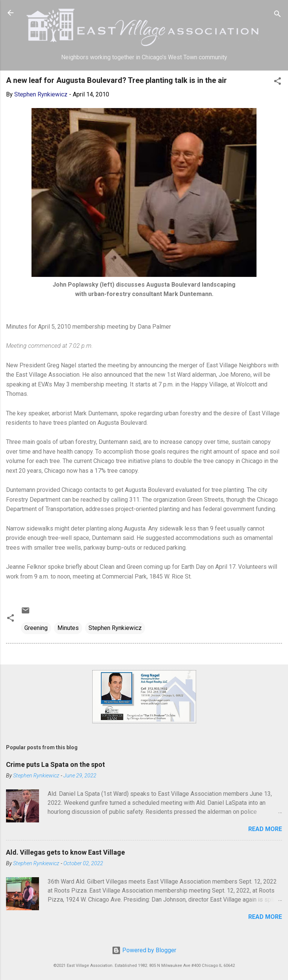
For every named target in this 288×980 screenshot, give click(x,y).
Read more (265, 829)
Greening (36, 628)
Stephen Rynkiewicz (115, 628)
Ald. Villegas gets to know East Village (65, 852)
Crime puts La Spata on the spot (55, 764)
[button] (277, 82)
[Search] (277, 15)
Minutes (68, 628)
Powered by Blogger (144, 950)
